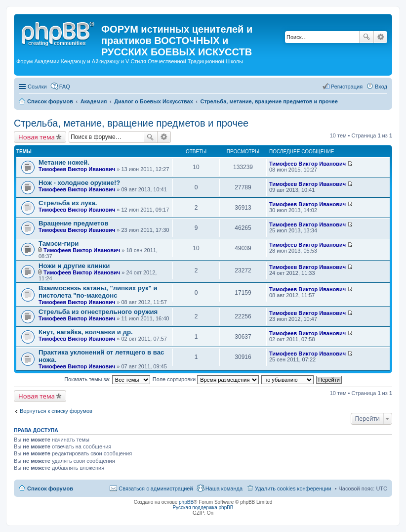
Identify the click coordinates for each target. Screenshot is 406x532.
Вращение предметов (74, 223)
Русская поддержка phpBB (203, 508)
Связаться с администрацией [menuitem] (156, 488)
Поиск (366, 37)
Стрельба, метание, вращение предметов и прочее (131, 123)
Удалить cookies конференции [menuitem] (293, 488)
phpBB (186, 502)
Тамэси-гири (59, 244)
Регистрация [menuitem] (347, 87)
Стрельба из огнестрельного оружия (98, 312)
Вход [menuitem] (381, 87)
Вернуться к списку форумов (56, 411)
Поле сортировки (206, 379)
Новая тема (37, 137)
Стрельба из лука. (68, 203)
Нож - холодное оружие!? (79, 183)
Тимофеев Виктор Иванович (77, 169)
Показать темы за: (107, 379)
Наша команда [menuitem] (224, 488)
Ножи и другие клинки (74, 266)
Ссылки (37, 87)
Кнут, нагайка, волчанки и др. (86, 332)
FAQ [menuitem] (65, 87)
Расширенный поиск (381, 37)
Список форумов (50, 488)
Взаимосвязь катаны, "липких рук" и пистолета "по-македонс (98, 292)
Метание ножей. (64, 162)
